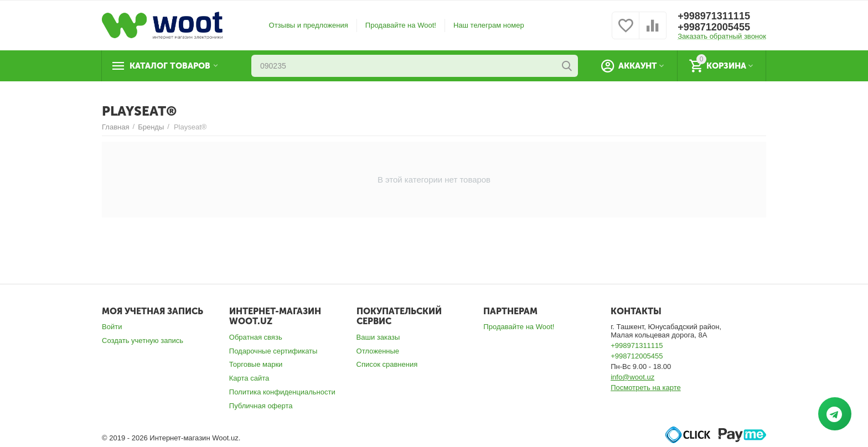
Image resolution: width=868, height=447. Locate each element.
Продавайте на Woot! (401, 25)
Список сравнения (387, 364)
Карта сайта (249, 378)
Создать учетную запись (143, 341)
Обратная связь (256, 337)
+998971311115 (714, 16)
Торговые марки (256, 364)
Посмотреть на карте (646, 388)
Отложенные (378, 351)
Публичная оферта (261, 406)
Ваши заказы (378, 337)
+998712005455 (714, 27)
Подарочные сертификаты (273, 351)
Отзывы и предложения (309, 25)
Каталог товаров (170, 66)
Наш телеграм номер (489, 25)
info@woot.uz (632, 377)
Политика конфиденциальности (282, 392)
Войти (112, 327)
